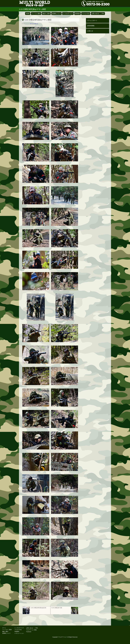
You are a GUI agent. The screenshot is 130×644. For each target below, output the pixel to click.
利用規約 (77, 14)
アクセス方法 (86, 14)
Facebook (29, 632)
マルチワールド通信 (31, 630)
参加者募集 (91, 26)
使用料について (56, 14)
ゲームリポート (34, 24)
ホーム (4, 628)
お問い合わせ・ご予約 (98, 14)
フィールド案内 (36, 14)
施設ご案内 (5, 632)
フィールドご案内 (7, 630)
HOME (28, 14)
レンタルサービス (68, 14)
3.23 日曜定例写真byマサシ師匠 (38, 20)
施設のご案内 (46, 14)
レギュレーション (19, 633)
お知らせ (90, 31)
